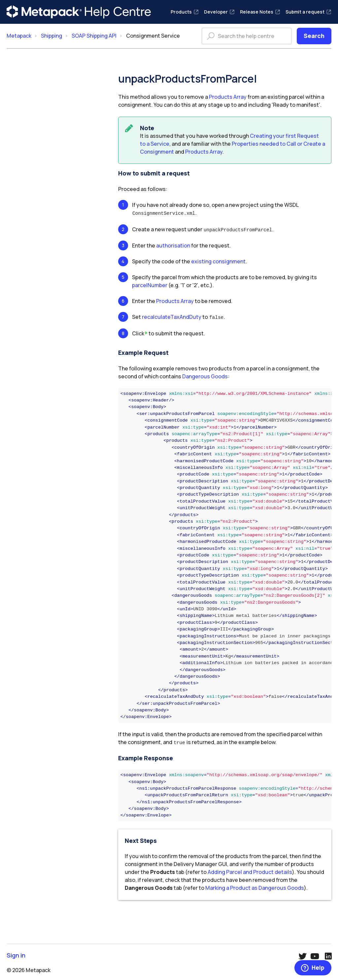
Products (185, 12)
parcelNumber (150, 284)
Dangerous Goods (205, 375)
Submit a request (308, 12)
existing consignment (218, 260)
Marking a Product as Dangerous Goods (255, 886)
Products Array (228, 97)
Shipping (51, 36)
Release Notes (260, 12)
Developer (219, 12)
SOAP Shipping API (94, 36)
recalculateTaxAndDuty (172, 316)
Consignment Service (153, 36)
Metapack (19, 36)
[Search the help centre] (247, 36)
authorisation (173, 245)
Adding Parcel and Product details (250, 870)
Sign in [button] (16, 953)
